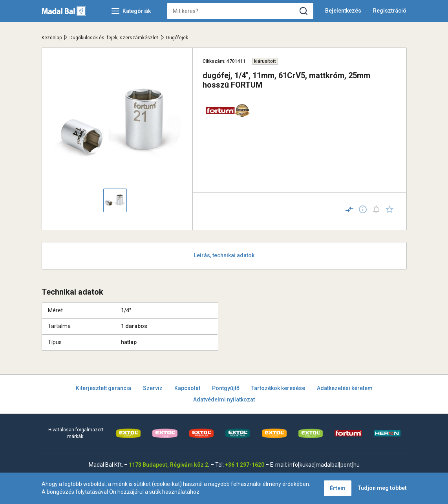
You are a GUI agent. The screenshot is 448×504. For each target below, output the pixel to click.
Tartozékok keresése (278, 388)
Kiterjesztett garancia (103, 388)
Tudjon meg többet (382, 488)
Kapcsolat (187, 388)
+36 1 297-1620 (245, 465)
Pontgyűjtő (226, 388)
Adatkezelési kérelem (345, 388)
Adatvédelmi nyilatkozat (224, 400)
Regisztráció (390, 11)
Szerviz (153, 388)
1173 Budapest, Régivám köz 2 (168, 465)
